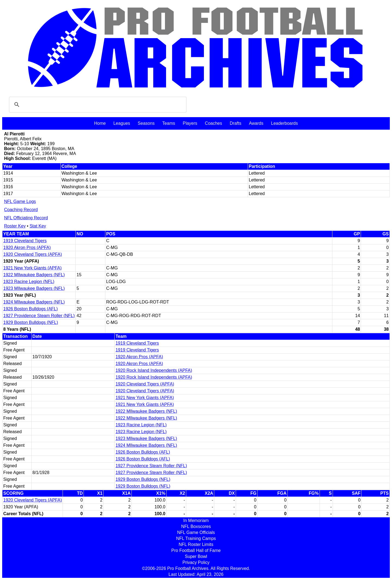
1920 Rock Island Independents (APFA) (154, 370)
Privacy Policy (196, 562)
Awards (256, 123)
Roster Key (15, 226)
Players (190, 123)
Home (100, 123)
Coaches (214, 123)
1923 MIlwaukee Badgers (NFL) (34, 288)
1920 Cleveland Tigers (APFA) (33, 254)
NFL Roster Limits (196, 544)
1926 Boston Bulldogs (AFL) (30, 309)
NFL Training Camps (196, 538)
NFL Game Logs (20, 201)
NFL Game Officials (196, 532)
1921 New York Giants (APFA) (32, 268)
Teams (169, 123)
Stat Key (38, 226)
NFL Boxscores (196, 526)
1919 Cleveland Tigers (25, 241)
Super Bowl (196, 556)
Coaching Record (21, 210)
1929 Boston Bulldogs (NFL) (31, 322)
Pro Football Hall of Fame (196, 550)
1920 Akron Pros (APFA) (27, 248)
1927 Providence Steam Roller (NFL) (39, 316)
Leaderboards (284, 123)
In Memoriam (196, 520)
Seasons (146, 123)
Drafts (236, 123)
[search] (97, 105)
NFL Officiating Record (26, 218)
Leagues (122, 123)
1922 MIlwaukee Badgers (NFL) (34, 275)
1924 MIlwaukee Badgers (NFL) (34, 302)
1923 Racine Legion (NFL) (29, 282)
